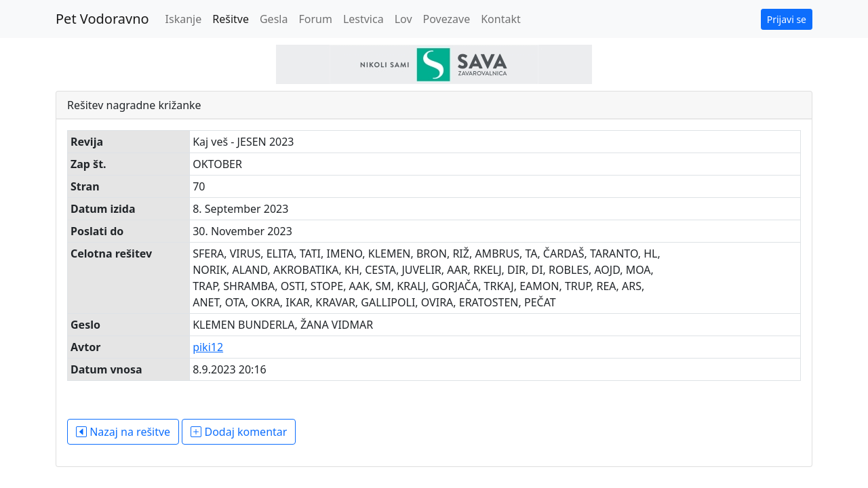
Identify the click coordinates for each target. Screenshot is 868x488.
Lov (403, 19)
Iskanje (184, 19)
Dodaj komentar (239, 432)
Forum (315, 19)
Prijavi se (787, 19)
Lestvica (363, 19)
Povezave (447, 19)
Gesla (274, 19)
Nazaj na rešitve (123, 432)
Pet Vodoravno (102, 19)
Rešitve (231, 19)
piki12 (208, 347)
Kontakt (501, 19)
